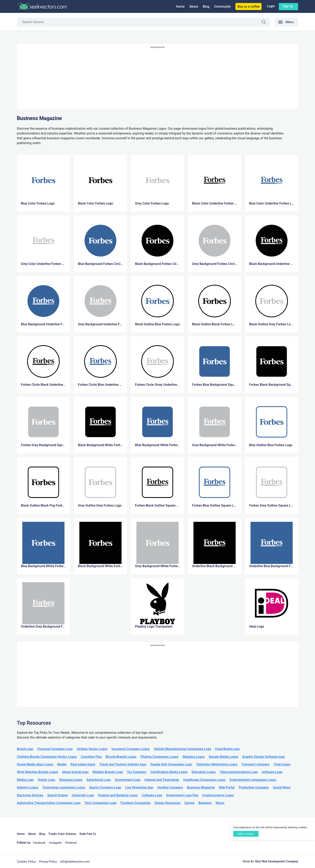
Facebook (39, 843)
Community (222, 7)
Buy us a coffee (249, 7)
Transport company (255, 764)
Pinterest (71, 843)
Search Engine (57, 795)
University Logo (83, 795)
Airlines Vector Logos (92, 749)
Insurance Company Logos (131, 749)
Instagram (55, 843)
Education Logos (204, 772)
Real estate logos (83, 764)
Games (189, 803)
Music (220, 803)
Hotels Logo (46, 780)
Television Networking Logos (217, 764)
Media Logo (25, 780)
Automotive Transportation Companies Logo (49, 803)
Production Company (254, 787)
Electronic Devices (30, 795)
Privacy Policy (48, 862)
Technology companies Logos (64, 787)
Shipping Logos (194, 757)
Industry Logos (28, 787)
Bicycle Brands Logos (121, 757)
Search (266, 23)
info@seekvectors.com (75, 862)
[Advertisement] (157, 78)
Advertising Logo (99, 780)
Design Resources (167, 803)
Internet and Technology (162, 780)
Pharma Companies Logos (159, 757)
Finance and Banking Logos (118, 795)
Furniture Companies (136, 803)
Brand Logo (25, 749)
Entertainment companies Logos (253, 780)
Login (271, 6)
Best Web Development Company (277, 861)
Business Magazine (201, 787)
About (194, 7)
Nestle (62, 764)
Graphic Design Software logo (264, 757)
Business (205, 803)
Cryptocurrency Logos (218, 795)
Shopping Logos (71, 780)
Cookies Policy (26, 862)
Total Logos (282, 764)
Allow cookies (246, 834)
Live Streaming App (139, 787)
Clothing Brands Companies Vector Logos (47, 757)
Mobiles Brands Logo (108, 772)
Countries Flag (91, 757)
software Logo (272, 772)
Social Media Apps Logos (35, 764)
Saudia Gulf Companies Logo (171, 764)
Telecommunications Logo (239, 772)
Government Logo (128, 780)
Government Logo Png (182, 795)
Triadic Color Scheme (62, 834)
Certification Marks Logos (169, 772)
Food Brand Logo (227, 749)
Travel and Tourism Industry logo (123, 764)
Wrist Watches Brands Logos (37, 772)
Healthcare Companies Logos (204, 780)
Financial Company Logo (55, 749)
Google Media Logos (223, 757)
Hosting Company (170, 787)
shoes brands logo (75, 772)
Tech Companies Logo (101, 803)
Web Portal (227, 787)
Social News (282, 787)
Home (180, 7)
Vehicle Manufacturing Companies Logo (182, 749)
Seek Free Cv (88, 834)
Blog (206, 7)
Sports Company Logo (105, 787)
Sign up (288, 6)
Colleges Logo (152, 795)
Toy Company (137, 772)
